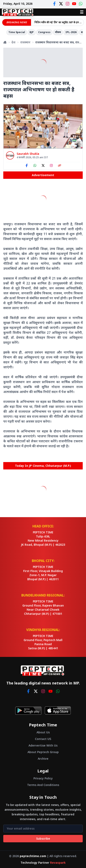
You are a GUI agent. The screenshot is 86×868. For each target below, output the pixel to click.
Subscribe (43, 839)
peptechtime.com (33, 856)
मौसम (58, 32)
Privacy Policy (43, 778)
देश (13, 42)
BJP (32, 32)
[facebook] (28, 691)
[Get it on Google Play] (28, 711)
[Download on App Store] (58, 711)
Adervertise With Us (43, 745)
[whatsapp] (58, 691)
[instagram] (43, 691)
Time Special (17, 32)
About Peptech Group (43, 752)
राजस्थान (25, 42)
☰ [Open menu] (82, 12)
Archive (43, 759)
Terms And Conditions (43, 785)
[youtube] (50, 691)
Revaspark (58, 863)
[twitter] (36, 691)
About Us (43, 732)
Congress (44, 32)
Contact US (43, 739)
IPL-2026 (71, 32)
